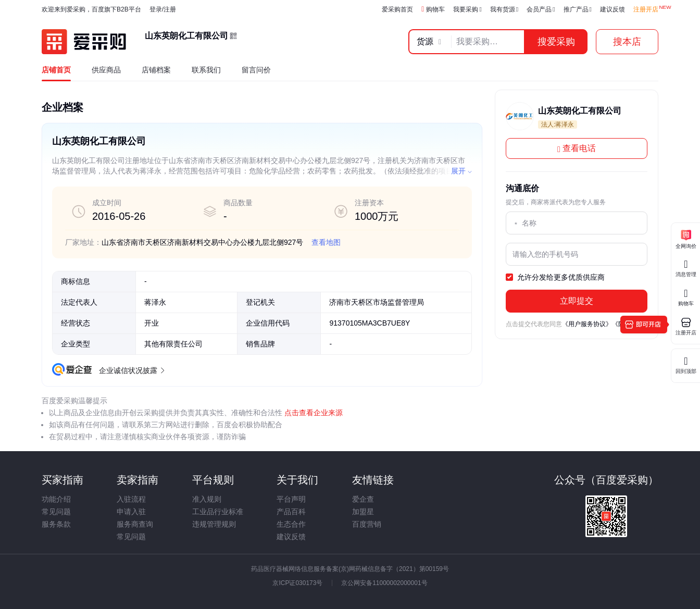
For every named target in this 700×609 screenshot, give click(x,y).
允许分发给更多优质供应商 (555, 278)
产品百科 (291, 512)
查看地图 (326, 242)
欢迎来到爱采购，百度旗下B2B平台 (91, 9)
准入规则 (207, 499)
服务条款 (56, 524)
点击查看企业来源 (312, 413)
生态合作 (291, 524)
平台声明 (291, 499)
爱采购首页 (397, 9)
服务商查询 (135, 524)
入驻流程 (131, 499)
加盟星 (363, 512)
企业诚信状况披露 (131, 370)
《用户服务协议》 (587, 324)
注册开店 (646, 9)
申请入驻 (131, 512)
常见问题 (56, 512)
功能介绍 (56, 499)
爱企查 (363, 499)
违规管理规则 (214, 524)
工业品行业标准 (218, 512)
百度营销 (367, 524)
